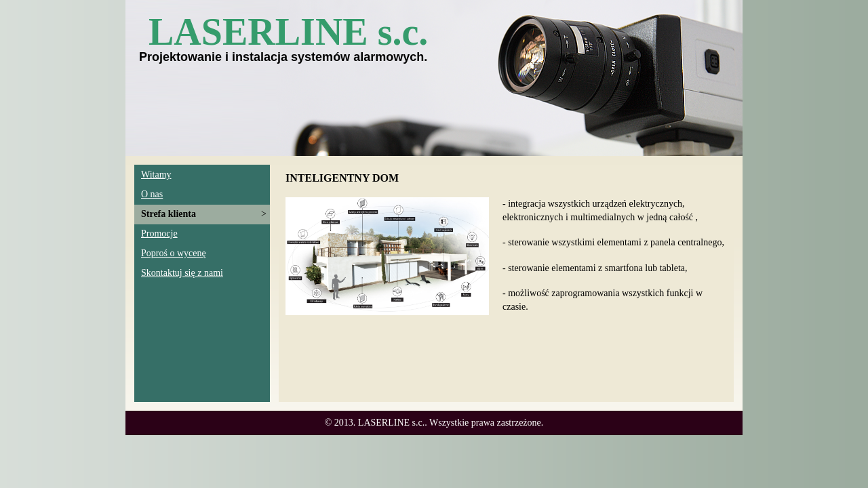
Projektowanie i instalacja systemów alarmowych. (283, 57)
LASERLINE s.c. (288, 32)
